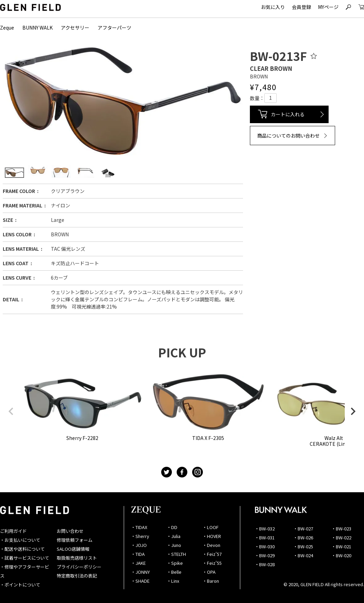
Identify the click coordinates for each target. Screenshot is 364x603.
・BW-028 (265, 564)
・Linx (173, 581)
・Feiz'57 (212, 554)
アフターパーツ (114, 28)
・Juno (174, 545)
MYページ (328, 7)
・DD (172, 527)
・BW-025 (303, 546)
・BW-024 (303, 555)
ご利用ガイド (13, 531)
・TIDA (138, 554)
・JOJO (139, 545)
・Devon (211, 545)
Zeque (7, 28)
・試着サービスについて (25, 558)
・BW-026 (303, 537)
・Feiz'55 (212, 563)
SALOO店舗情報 (73, 549)
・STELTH (176, 554)
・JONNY (140, 572)
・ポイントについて (20, 585)
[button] (11, 411)
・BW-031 (265, 537)
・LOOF (211, 527)
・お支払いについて (20, 540)
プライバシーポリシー (79, 567)
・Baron (211, 581)
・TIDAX (139, 527)
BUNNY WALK (37, 28)
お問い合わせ (70, 531)
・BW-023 (341, 529)
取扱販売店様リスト (77, 558)
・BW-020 (341, 555)
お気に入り (273, 7)
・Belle (174, 572)
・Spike (175, 563)
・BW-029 (265, 555)
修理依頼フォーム (75, 540)
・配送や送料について (22, 549)
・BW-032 (265, 529)
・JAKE (138, 563)
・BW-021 (341, 546)
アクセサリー (75, 28)
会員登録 (301, 7)
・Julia (174, 536)
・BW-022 (341, 537)
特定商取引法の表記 (77, 576)
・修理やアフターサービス (25, 571)
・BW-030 (265, 546)
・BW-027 (303, 529)
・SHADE (140, 581)
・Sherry (140, 536)
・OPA (209, 572)
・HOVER (212, 536)
